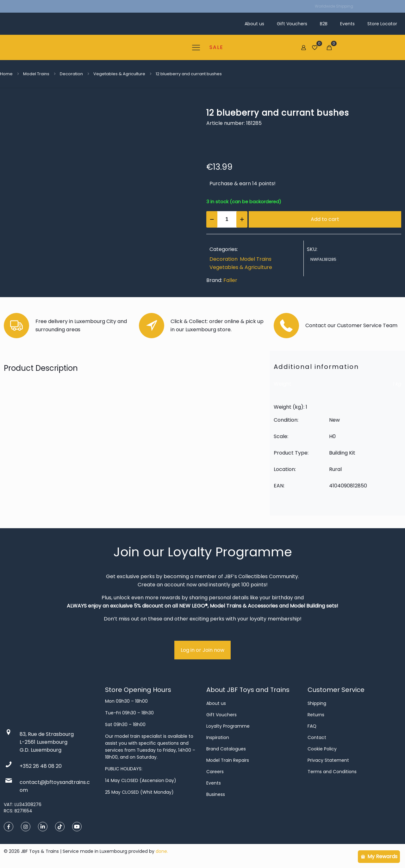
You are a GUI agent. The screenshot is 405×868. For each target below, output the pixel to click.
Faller (230, 280)
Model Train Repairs (228, 760)
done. (162, 851)
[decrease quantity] (212, 219)
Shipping (317, 703)
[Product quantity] (227, 219)
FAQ (312, 726)
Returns (316, 715)
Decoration (71, 74)
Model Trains (36, 74)
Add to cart (325, 219)
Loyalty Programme (228, 726)
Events (214, 783)
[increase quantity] (242, 219)
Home (6, 74)
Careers (215, 772)
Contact (317, 737)
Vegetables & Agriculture (119, 74)
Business (216, 794)
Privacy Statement (328, 760)
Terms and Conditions (332, 772)
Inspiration (218, 737)
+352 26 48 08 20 (41, 766)
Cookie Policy (322, 749)
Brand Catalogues (226, 749)
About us (216, 703)
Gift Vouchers (221, 715)
